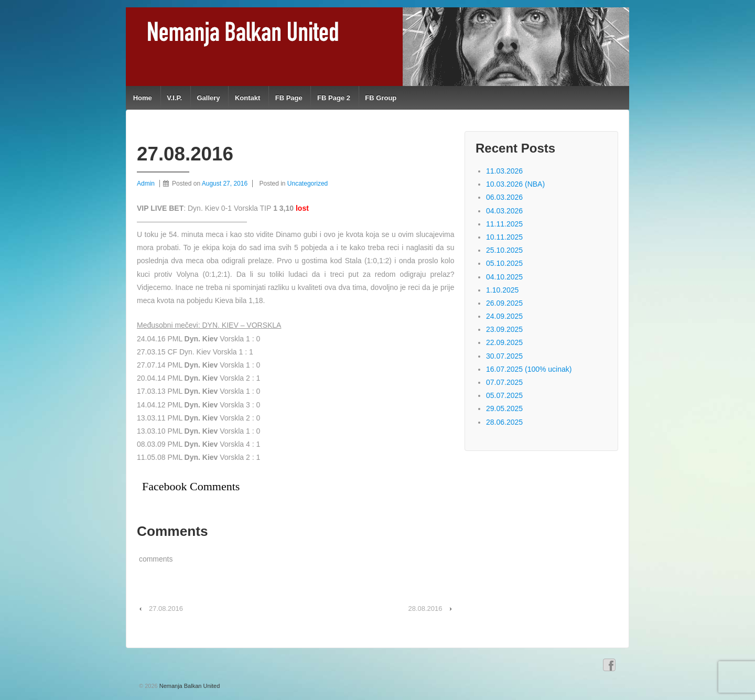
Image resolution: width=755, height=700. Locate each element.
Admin (146, 184)
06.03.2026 (504, 197)
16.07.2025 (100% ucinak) (529, 369)
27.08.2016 (166, 609)
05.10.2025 (504, 263)
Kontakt (247, 98)
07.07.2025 (504, 382)
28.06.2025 (504, 422)
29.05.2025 (504, 408)
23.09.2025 (504, 329)
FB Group (381, 98)
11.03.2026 (504, 171)
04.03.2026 (504, 211)
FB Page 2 (334, 98)
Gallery (208, 98)
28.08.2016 (425, 609)
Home (143, 98)
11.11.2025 (504, 224)
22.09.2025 (504, 342)
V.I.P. (174, 98)
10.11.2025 (504, 237)
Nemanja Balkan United (189, 686)
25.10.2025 (504, 250)
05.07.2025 (504, 395)
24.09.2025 (504, 316)
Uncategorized (308, 184)
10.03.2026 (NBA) (515, 184)
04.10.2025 (504, 277)
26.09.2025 (504, 303)
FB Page (289, 98)
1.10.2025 (502, 290)
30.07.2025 (504, 356)
